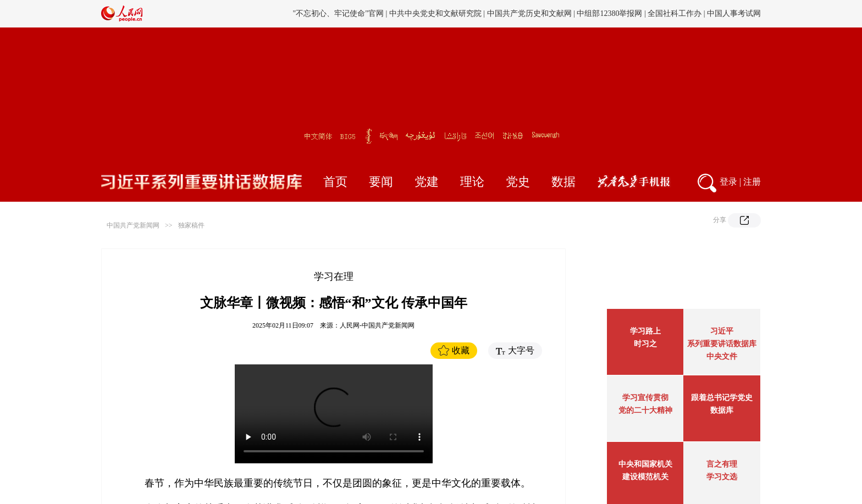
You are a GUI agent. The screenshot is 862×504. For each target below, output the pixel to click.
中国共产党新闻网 (133, 225)
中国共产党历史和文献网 (529, 13)
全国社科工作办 (675, 13)
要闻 (381, 182)
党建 (427, 182)
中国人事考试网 (734, 13)
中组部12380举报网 (609, 13)
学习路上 (645, 331)
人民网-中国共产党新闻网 (377, 325)
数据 (563, 182)
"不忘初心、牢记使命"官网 (338, 13)
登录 (728, 182)
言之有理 (722, 464)
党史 (518, 182)
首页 (335, 182)
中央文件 (722, 356)
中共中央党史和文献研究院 (435, 13)
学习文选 (722, 477)
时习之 (645, 344)
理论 (472, 182)
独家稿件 (191, 225)
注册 (752, 182)
